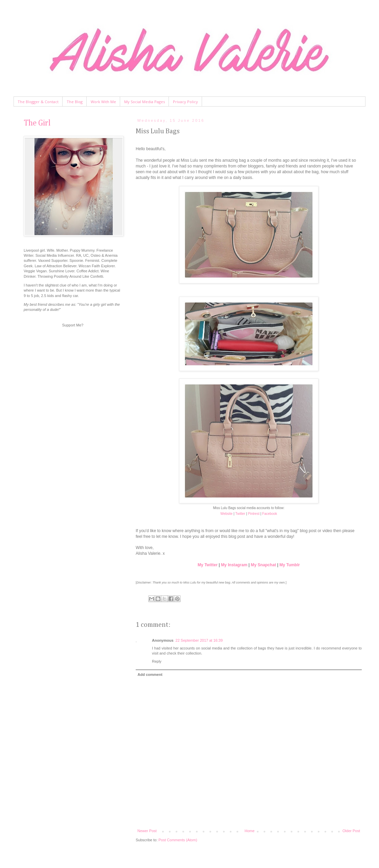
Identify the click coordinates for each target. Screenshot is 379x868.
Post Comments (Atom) (178, 840)
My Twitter (208, 565)
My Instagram (234, 565)
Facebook (270, 514)
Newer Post (147, 831)
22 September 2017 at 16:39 (199, 640)
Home (250, 831)
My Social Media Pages (144, 102)
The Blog (75, 102)
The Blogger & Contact (38, 102)
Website (226, 514)
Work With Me (103, 102)
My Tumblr (290, 565)
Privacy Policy (185, 102)
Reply (157, 661)
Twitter (240, 514)
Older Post (351, 831)
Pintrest (254, 514)
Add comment (150, 675)
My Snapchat (263, 565)
